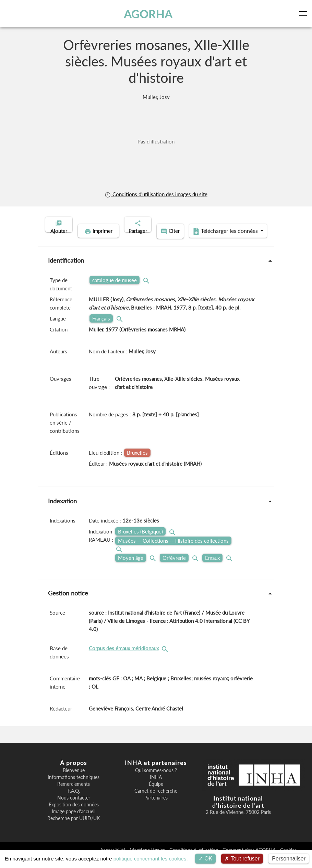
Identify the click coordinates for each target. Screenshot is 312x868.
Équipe (156, 794)
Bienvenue (74, 780)
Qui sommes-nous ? (156, 780)
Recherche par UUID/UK (74, 828)
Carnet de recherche (156, 801)
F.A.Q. (74, 801)
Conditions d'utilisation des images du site (156, 194)
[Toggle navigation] (304, 14)
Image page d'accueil (74, 821)
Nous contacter (74, 807)
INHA (156, 787)
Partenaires (156, 807)
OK (206, 859)
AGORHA (149, 14)
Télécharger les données (201, 242)
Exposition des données (74, 814)
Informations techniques (74, 787)
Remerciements (74, 794)
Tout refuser (242, 859)
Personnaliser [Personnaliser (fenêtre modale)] (289, 859)
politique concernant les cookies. (151, 859)
